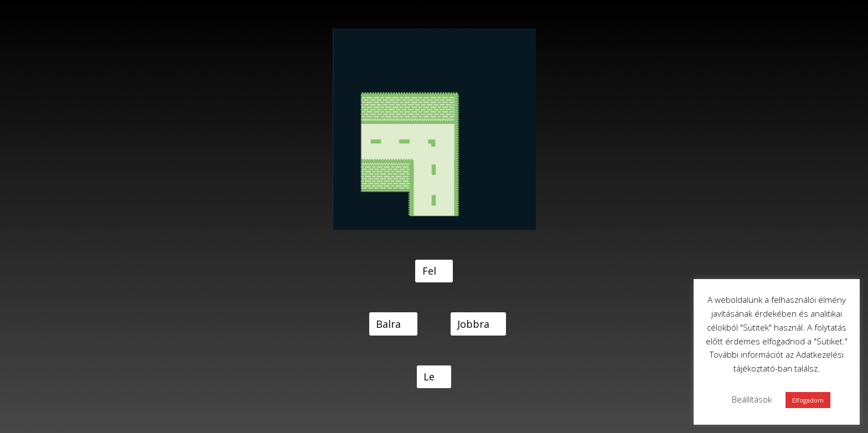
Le (429, 377)
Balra (388, 324)
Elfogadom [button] (808, 400)
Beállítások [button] (752, 399)
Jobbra (473, 324)
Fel (429, 271)
